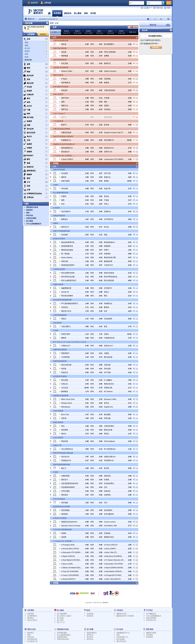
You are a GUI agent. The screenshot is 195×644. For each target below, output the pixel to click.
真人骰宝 (60, 620)
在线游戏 (90, 614)
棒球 (36, 68)
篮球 (36, 64)
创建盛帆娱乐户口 (123, 633)
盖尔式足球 (36, 133)
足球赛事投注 (32, 616)
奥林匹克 (36, 167)
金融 (36, 125)
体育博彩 (57, 13)
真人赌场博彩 (62, 614)
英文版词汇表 (32, 641)
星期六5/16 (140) (78, 32)
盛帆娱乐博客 (151, 633)
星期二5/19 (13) (111, 32)
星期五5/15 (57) (67, 32)
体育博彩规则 (62, 633)
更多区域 (28, 60)
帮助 (169, 8)
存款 (118, 635)
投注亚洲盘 (121, 639)
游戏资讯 (90, 616)
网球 (36, 72)
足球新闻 (149, 635)
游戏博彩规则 (62, 637)
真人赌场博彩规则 (64, 635)
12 (134, 334)
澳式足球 (36, 83)
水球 (36, 190)
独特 (36, 114)
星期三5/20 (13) (122, 32)
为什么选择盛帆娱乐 (34, 224)
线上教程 (30, 221)
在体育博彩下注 (122, 637)
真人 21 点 (61, 622)
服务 (27, 204)
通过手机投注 (121, 641)
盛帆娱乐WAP (122, 614)
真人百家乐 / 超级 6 (64, 616)
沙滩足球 (36, 95)
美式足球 (36, 76)
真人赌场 (78, 13)
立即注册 (48, 3)
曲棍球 (36, 121)
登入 (169, 3)
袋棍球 (36, 152)
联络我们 (30, 210)
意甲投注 (90, 637)
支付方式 (34, 3)
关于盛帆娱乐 (151, 614)
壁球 (36, 178)
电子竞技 (36, 117)
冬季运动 (36, 197)
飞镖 (36, 110)
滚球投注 (43, 34)
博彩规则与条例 (32, 207)
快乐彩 (93, 13)
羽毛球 (36, 87)
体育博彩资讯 (32, 639)
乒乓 (36, 182)
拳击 (36, 98)
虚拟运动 (68, 13)
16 (134, 102)
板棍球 (36, 144)
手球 (36, 140)
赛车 (36, 159)
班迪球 (36, 91)
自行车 (36, 106)
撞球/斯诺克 (36, 171)
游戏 (86, 13)
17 (134, 82)
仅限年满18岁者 (63, 639)
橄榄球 (36, 174)
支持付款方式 (151, 620)
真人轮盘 (60, 618)
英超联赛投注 (92, 633)
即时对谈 (160, 8)
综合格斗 (36, 155)
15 (134, 52)
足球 (36, 39)
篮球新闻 (149, 637)
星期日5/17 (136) (89, 32)
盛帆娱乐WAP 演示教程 (125, 616)
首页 (49, 13)
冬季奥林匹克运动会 (36, 194)
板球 (36, 102)
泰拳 (36, 163)
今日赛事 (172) (56, 32)
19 (134, 44)
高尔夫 (36, 136)
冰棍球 (36, 148)
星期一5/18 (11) (100, 32)
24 (134, 181)
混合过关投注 (32, 620)
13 (134, 242)
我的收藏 (29, 23)
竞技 (36, 79)
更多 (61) (133, 32)
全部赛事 (31, 34)
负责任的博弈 (31, 218)
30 (134, 173)
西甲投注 (90, 635)
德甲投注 (90, 639)
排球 (36, 186)
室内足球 (36, 129)
